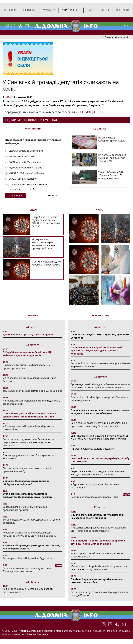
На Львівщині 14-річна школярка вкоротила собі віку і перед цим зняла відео (98, 542)
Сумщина (48, 10)
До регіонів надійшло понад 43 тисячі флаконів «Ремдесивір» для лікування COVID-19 (98, 473)
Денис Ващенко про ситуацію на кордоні (28, 334)
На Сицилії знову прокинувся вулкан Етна (94, 497)
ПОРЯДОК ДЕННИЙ (91, 112)
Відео (91, 10)
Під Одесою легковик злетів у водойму (93, 449)
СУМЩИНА (100, 129)
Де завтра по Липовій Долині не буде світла (28, 558)
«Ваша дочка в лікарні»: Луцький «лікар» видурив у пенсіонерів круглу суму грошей (100, 568)
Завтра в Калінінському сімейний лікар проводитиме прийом (25, 508)
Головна (10, 10)
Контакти (122, 10)
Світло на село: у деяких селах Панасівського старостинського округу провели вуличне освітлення (28, 442)
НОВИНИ (33, 315)
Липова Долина (36, 634)
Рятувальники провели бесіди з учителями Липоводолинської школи (27, 570)
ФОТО (100, 210)
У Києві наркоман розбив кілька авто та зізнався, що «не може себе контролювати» (99, 529)
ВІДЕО (33, 210)
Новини (29, 10)
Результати (53, 195)
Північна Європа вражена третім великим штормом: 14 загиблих (97, 581)
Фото (105, 10)
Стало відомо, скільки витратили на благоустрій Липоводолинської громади (28, 495)
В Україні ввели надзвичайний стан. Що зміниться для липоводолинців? (28, 354)
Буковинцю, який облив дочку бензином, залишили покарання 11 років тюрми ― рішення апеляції (100, 386)
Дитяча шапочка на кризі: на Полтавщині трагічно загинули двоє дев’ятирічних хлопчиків (96, 350)
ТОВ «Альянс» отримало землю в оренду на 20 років (32, 391)
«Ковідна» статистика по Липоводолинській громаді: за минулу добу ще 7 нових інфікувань (30, 534)
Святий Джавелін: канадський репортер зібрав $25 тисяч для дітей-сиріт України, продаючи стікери (100, 437)
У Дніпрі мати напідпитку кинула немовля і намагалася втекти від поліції (98, 516)
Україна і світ (71, 10)
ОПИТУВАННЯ (33, 129)
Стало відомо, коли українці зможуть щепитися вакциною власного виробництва (100, 412)
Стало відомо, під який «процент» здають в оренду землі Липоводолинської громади (30, 415)
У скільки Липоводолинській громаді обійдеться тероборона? (26, 483)
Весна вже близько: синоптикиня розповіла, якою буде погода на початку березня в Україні (99, 424)
